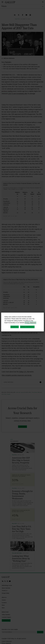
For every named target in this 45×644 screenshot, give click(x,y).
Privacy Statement (31, 323)
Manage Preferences (27, 327)
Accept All (15, 327)
